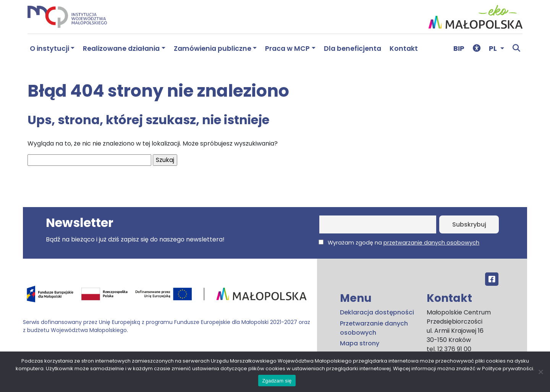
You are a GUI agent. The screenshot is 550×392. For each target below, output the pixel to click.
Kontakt (404, 49)
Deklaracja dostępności (377, 312)
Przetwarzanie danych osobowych (374, 328)
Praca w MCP (287, 49)
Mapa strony (360, 343)
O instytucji (49, 49)
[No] (540, 372)
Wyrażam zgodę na (399, 243)
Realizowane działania (121, 49)
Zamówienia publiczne (213, 49)
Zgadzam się (277, 381)
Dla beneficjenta (353, 49)
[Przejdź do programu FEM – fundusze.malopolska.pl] (167, 297)
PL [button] (494, 48)
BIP (459, 48)
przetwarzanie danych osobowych (431, 243)
